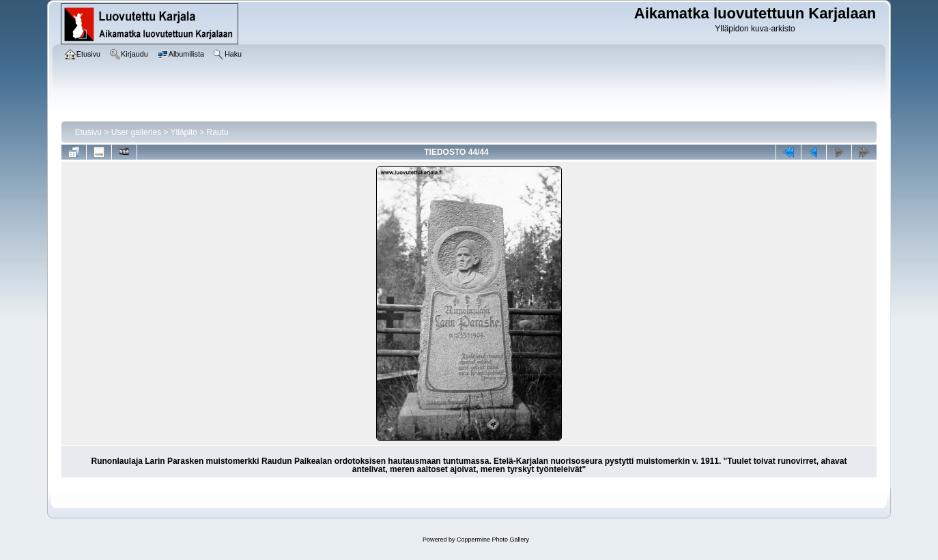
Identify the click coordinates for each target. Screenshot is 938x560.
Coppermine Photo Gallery (493, 540)
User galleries (136, 132)
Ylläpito (184, 132)
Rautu (218, 132)
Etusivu (88, 132)
